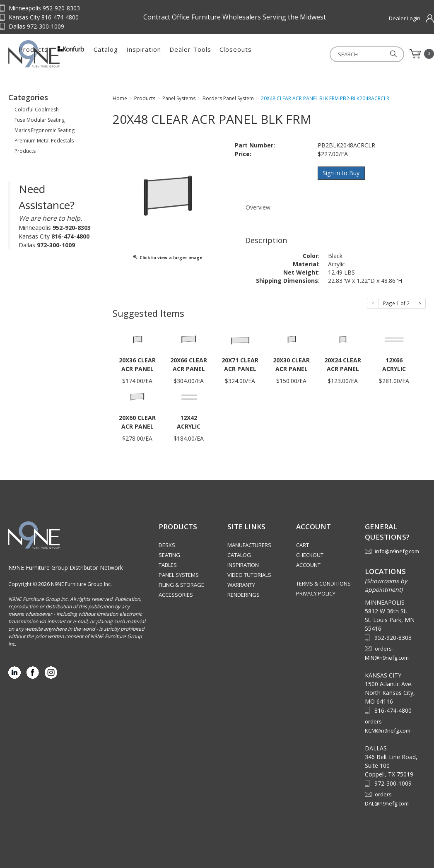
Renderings (244, 595)
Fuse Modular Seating (40, 120)
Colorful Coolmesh (37, 110)
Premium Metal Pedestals (44, 141)
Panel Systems (179, 575)
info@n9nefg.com (397, 551)
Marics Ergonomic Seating (45, 130)
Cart (303, 545)
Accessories (176, 595)
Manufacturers (249, 545)
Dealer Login (405, 18)
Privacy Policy (316, 593)
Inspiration (229, 54)
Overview (258, 207)
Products (118, 54)
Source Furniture (50, 54)
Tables (168, 565)
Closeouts (321, 54)
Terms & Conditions (323, 583)
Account (308, 565)
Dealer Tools (275, 54)
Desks (167, 545)
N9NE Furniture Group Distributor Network (66, 567)
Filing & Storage (181, 585)
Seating (169, 555)
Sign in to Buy (341, 173)
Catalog (191, 54)
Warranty (241, 585)
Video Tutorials (249, 575)
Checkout (310, 555)
